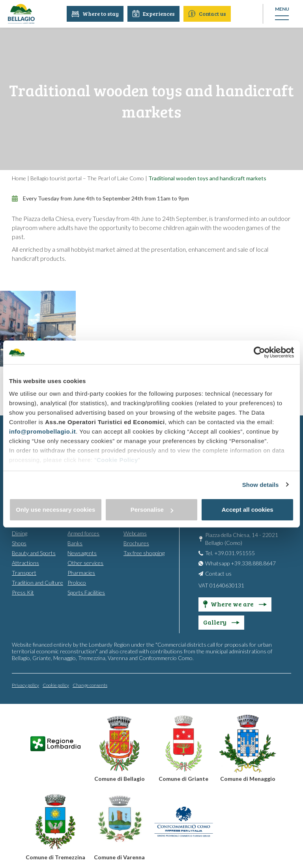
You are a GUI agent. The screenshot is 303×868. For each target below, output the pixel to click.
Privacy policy (25, 685)
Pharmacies (81, 572)
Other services (85, 562)
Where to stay (95, 14)
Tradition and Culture (37, 582)
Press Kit (23, 592)
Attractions (25, 562)
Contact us (208, 14)
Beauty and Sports (34, 553)
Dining (20, 533)
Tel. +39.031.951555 (230, 553)
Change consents (90, 685)
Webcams (135, 533)
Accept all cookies (248, 510)
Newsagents (82, 553)
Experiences (154, 14)
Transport (24, 572)
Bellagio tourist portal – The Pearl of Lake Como (87, 178)
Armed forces (83, 533)
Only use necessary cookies (55, 510)
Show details (261, 485)
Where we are (235, 603)
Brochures (136, 543)
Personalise (152, 510)
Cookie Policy (117, 460)
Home (19, 178)
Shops (19, 543)
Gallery (221, 622)
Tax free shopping (144, 553)
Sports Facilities (86, 592)
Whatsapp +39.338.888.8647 (240, 563)
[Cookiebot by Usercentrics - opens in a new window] (259, 352)
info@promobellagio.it (42, 431)
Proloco (77, 582)
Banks (75, 543)
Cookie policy (56, 685)
